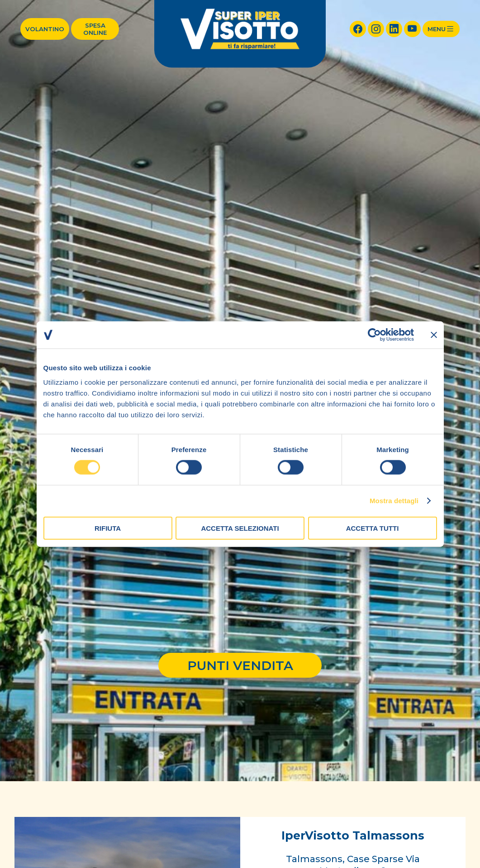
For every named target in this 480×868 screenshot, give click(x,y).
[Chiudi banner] (434, 335)
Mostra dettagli (394, 501)
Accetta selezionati (240, 528)
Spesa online (95, 29)
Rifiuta (108, 528)
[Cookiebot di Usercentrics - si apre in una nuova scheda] (374, 335)
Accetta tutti (373, 528)
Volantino (45, 29)
